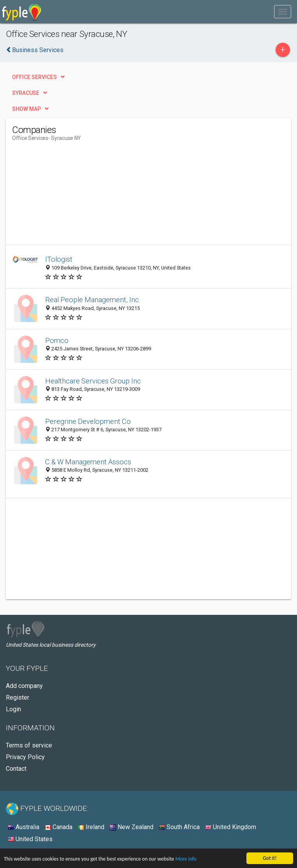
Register (18, 697)
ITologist (59, 259)
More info (186, 859)
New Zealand (132, 827)
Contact (16, 769)
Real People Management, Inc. (93, 300)
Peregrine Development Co (88, 421)
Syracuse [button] (26, 93)
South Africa (179, 827)
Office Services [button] (34, 77)
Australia (24, 827)
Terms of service (29, 745)
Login (13, 709)
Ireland (91, 827)
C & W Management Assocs (88, 462)
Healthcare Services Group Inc (93, 381)
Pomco (57, 340)
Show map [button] (26, 109)
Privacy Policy (25, 757)
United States (30, 839)
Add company (24, 686)
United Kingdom (231, 827)
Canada (59, 827)
